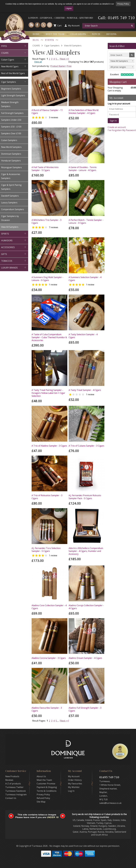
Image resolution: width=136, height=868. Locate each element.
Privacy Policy (123, 4)
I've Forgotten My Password (122, 130)
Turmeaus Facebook (16, 791)
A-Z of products (13, 784)
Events (49, 40)
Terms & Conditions (47, 791)
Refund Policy (43, 798)
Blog (36, 40)
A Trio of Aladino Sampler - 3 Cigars (49, 446)
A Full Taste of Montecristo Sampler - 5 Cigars (45, 169)
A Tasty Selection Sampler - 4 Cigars (83, 336)
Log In (71, 791)
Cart (59, 26)
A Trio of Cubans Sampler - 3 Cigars (86, 446)
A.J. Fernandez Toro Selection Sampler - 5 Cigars (46, 550)
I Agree (69, 8)
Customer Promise (46, 784)
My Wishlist (74, 787)
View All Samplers (73, 46)
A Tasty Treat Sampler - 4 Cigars (85, 390)
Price (69, 66)
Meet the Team (55, 34)
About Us (41, 776)
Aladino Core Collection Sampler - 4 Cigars (49, 607)
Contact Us (11, 798)
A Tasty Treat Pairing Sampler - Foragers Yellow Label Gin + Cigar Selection (48, 393)
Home (36, 34)
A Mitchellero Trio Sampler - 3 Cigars (46, 221)
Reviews (111, 34)
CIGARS (36, 46)
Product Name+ (58, 66)
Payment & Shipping (47, 787)
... (58, 59)
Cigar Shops (78, 34)
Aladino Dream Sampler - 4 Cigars (85, 658)
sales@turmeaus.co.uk (110, 803)
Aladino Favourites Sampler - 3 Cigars (47, 709)
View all (38, 62)
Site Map (41, 802)
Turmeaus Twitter (14, 787)
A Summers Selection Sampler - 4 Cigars (85, 279)
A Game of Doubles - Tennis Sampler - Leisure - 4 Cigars (83, 169)
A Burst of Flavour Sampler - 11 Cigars (47, 112)
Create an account (117, 127)
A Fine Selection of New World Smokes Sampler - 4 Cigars (84, 112)
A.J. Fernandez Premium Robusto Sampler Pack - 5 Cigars (85, 497)
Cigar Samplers (52, 46)
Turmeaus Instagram (16, 794)
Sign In (113, 121)
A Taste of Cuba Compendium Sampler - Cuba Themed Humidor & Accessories (49, 337)
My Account (74, 26)
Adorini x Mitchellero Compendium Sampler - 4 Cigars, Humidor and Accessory (86, 551)
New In (96, 34)
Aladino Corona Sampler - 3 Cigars (49, 658)
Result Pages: (39, 721)
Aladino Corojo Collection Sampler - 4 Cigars (86, 607)
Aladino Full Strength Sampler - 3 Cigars (85, 709)
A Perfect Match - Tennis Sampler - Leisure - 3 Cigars (86, 221)
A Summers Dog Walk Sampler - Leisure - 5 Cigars (47, 279)
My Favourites (75, 784)
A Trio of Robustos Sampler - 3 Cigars (47, 497)
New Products (12, 776)
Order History (75, 780)
